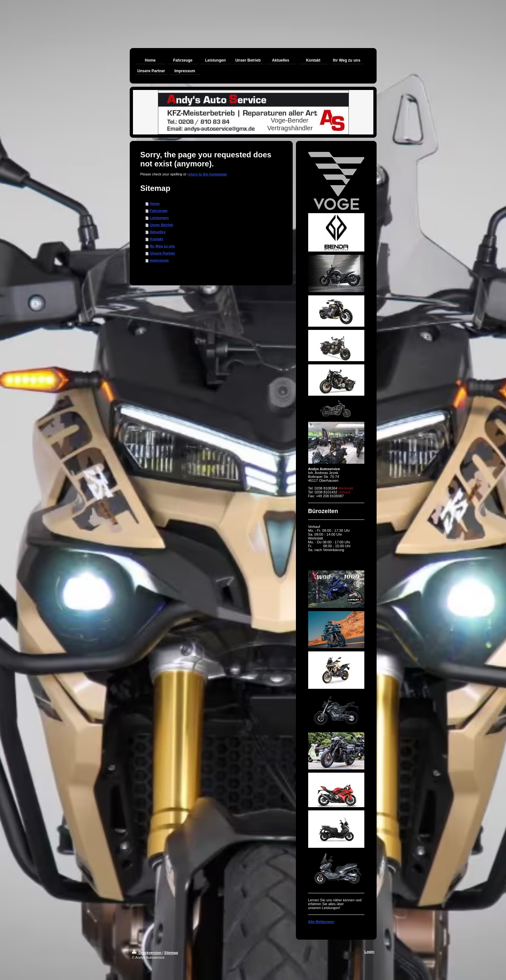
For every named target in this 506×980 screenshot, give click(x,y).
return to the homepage (207, 174)
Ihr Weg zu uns (162, 246)
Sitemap (171, 953)
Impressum (159, 260)
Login (369, 952)
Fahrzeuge (159, 211)
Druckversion (147, 953)
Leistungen (159, 218)
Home (155, 203)
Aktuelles (158, 232)
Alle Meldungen (321, 922)
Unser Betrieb (161, 225)
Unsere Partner (162, 253)
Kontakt (156, 239)
